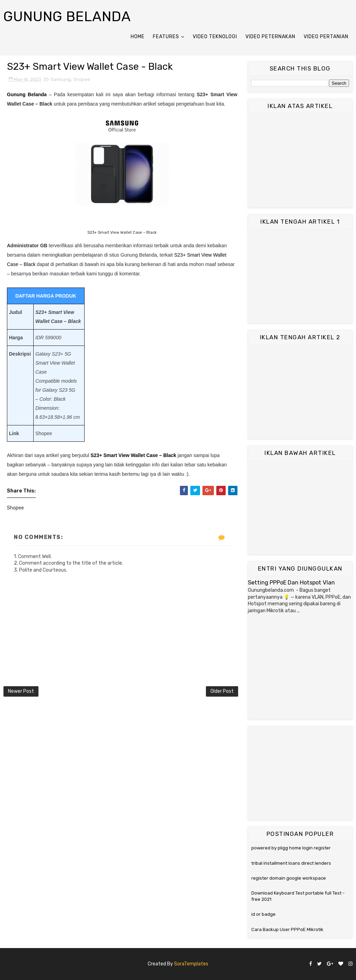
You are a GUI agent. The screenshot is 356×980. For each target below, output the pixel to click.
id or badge (263, 914)
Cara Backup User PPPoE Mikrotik (287, 929)
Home (138, 37)
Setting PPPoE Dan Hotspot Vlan (291, 583)
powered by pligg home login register (291, 848)
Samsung (61, 79)
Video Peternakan (270, 37)
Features (166, 37)
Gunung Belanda (67, 16)
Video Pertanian (326, 37)
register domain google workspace (289, 878)
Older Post (222, 691)
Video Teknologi (215, 37)
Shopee (82, 79)
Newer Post (21, 691)
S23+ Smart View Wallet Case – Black (133, 455)
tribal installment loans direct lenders (291, 863)
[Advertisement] (300, 160)
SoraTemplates (191, 964)
